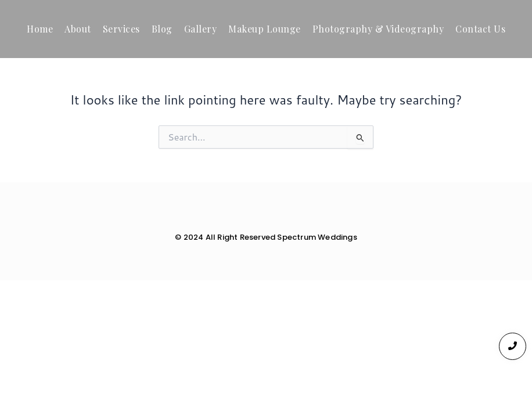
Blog (162, 29)
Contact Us (480, 29)
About (78, 29)
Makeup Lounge (265, 29)
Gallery (201, 29)
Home (40, 29)
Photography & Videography (378, 29)
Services (121, 29)
